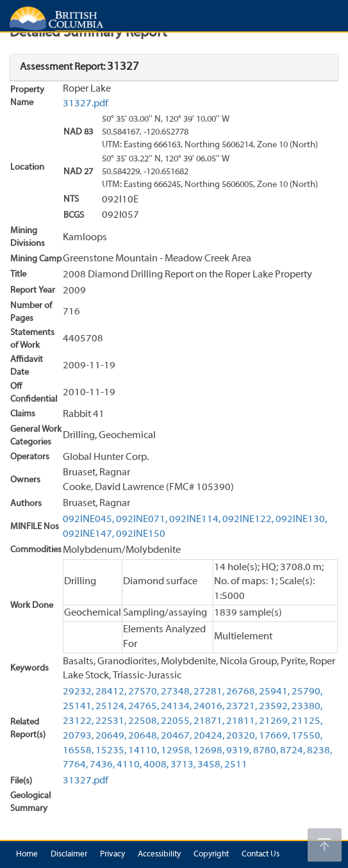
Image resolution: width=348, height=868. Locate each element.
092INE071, (142, 520)
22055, (176, 721)
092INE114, (195, 520)
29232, (78, 692)
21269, (274, 721)
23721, (242, 707)
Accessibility (159, 855)
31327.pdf (86, 104)
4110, (129, 765)
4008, (156, 765)
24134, (176, 707)
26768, (242, 692)
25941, (274, 692)
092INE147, (88, 534)
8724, (293, 751)
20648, (144, 736)
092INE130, (301, 520)
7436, (102, 765)
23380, (307, 707)
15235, (111, 751)
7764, (75, 765)
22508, (144, 721)
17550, (307, 736)
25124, (111, 707)
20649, (111, 736)
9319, (239, 751)
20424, (209, 736)
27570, (144, 692)
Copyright (211, 855)
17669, (274, 736)
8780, (266, 751)
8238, (319, 751)
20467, (176, 736)
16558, (78, 751)
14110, (144, 751)
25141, (78, 707)
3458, (210, 765)
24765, (144, 707)
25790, (307, 692)
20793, (78, 736)
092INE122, (248, 520)
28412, (111, 692)
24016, (209, 707)
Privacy (112, 855)
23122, (78, 721)
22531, (111, 721)
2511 (236, 765)
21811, (242, 721)
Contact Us (261, 855)
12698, (209, 751)
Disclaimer (69, 855)
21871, (209, 721)
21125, (307, 721)
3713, (183, 765)
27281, (209, 692)
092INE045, (88, 520)
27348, (176, 692)
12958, (176, 751)
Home (27, 855)
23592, (274, 707)
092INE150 (141, 534)
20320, (242, 736)
